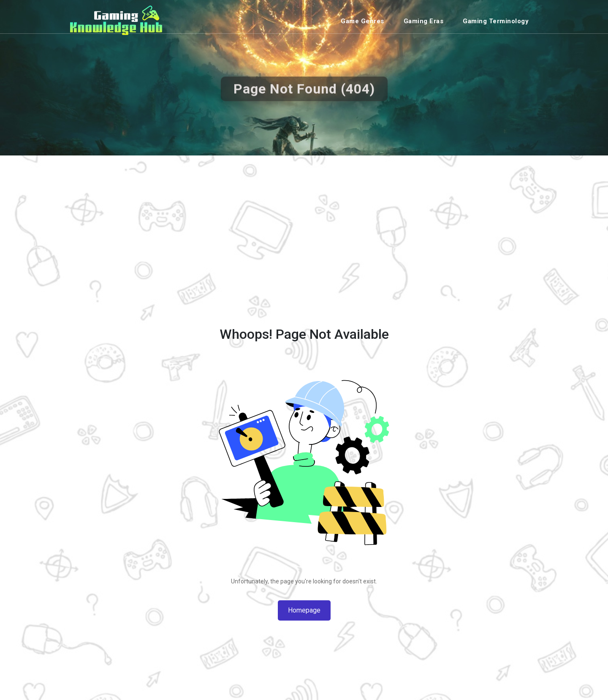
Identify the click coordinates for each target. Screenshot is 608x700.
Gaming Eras (424, 21)
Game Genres (362, 21)
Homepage (304, 610)
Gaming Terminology (496, 21)
